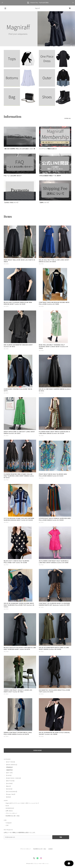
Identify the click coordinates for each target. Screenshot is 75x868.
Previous (2, 29)
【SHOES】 (9, 789)
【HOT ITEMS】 (11, 762)
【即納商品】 (9, 767)
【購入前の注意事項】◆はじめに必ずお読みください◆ (19, 149)
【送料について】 (44, 202)
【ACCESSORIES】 (12, 792)
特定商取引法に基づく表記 (13, 816)
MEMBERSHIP (10, 808)
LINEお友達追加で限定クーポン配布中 (50, 176)
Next (73, 29)
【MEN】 (8, 797)
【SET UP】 (9, 773)
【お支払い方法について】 (11, 202)
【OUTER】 (9, 783)
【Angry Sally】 (11, 794)
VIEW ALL (68, 118)
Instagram (9, 823)
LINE (7, 825)
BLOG (7, 806)
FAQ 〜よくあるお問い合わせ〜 (13, 176)
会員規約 (51, 849)
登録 (61, 837)
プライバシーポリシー (12, 813)
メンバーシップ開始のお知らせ (48, 149)
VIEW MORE (38, 750)
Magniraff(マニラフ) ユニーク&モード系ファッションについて (22, 803)
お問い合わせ (9, 811)
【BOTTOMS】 (10, 781)
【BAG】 (8, 786)
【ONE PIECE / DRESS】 (13, 778)
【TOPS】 (9, 775)
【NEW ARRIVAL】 (12, 765)
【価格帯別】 (9, 770)
